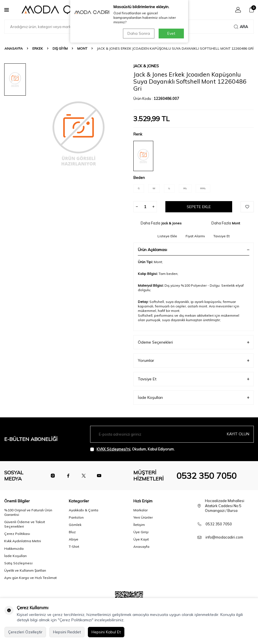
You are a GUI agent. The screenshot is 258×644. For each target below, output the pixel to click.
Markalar (141, 510)
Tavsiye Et (222, 236)
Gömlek (75, 525)
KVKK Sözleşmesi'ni (113, 449)
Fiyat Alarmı (195, 236)
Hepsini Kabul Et (106, 632)
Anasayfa (14, 48)
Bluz (72, 532)
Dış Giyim (60, 48)
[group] (79, 133)
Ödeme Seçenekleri (194, 342)
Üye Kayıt (141, 539)
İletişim (139, 525)
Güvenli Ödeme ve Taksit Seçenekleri (25, 524)
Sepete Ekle (199, 207)
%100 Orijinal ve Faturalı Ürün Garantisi (28, 512)
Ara (241, 27)
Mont (82, 48)
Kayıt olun (238, 434)
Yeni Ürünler (143, 517)
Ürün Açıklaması (194, 250)
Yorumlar (194, 361)
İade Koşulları (194, 398)
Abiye (74, 539)
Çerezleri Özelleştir (25, 632)
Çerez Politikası (17, 534)
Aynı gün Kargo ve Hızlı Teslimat (30, 578)
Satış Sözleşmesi (18, 563)
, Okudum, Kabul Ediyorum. (132, 449)
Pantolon (76, 517)
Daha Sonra (139, 33)
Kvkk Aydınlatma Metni (23, 541)
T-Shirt (74, 547)
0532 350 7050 (206, 476)
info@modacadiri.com (224, 537)
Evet (171, 33)
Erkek (38, 48)
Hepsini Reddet (67, 632)
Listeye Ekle (167, 236)
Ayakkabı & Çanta (84, 510)
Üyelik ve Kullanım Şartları (25, 570)
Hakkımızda (14, 548)
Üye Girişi (141, 532)
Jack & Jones (146, 66)
